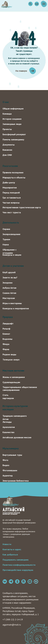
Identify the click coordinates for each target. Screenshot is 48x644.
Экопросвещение (11, 234)
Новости (7, 544)
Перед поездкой (11, 193)
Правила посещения (13, 172)
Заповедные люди (12, 124)
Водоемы (7, 339)
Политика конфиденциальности (19, 565)
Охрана (6, 229)
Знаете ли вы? (10, 277)
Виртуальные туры (12, 455)
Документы (9, 145)
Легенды (7, 422)
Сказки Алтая (9, 293)
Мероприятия (10, 188)
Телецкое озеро (11, 360)
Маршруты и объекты (14, 177)
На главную (21, 71)
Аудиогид (8, 476)
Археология (9, 427)
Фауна (6, 349)
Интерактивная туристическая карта (22, 207)
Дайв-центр (9, 183)
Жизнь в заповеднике (14, 377)
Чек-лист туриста (12, 212)
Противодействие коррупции (18, 570)
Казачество (8, 432)
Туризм (6, 239)
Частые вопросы (11, 203)
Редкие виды (9, 354)
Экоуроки (7, 283)
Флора (6, 344)
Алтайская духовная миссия (17, 437)
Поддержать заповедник (16, 560)
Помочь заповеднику (13, 139)
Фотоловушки (10, 470)
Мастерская (9, 298)
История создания (12, 119)
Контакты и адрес (12, 549)
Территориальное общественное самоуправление (20, 389)
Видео (6, 465)
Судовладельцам (11, 382)
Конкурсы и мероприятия (16, 308)
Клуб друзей (9, 272)
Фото (5, 460)
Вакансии (7, 150)
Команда (7, 114)
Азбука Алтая (9, 288)
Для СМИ (7, 155)
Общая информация (13, 109)
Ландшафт (8, 323)
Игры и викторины (12, 303)
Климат (6, 334)
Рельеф (6, 329)
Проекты (7, 129)
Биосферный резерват (14, 134)
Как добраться (10, 555)
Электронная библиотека (16, 481)
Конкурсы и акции (12, 255)
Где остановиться (12, 198)
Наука (6, 244)
